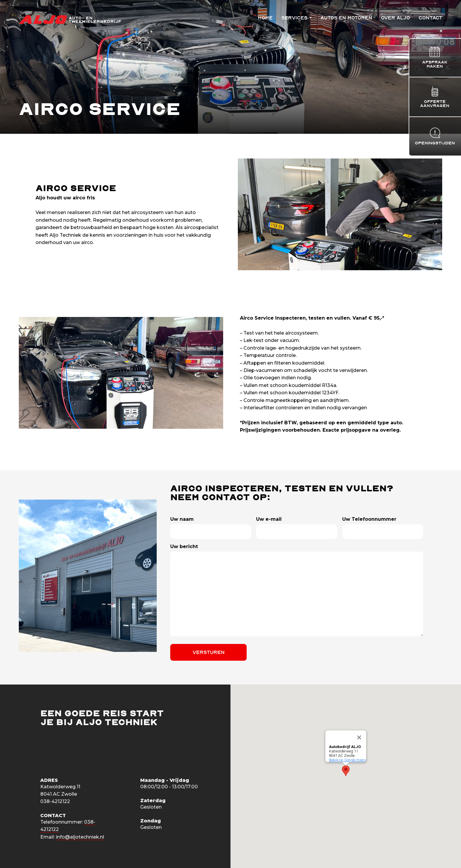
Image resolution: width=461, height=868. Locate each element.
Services (294, 18)
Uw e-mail (269, 519)
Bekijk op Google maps (348, 760)
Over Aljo (395, 18)
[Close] (359, 737)
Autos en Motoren (346, 18)
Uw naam (182, 519)
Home (265, 18)
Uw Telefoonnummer (369, 519)
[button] (346, 771)
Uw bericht (184, 546)
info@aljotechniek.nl (80, 837)
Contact (430, 18)
